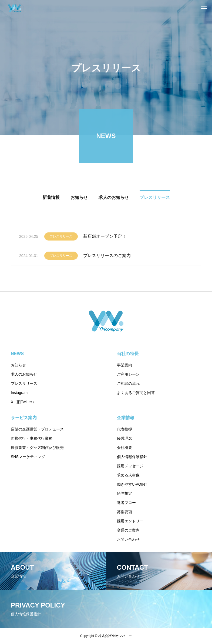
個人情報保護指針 (132, 457)
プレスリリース (61, 238)
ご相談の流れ (128, 383)
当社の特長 (128, 354)
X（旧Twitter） (23, 402)
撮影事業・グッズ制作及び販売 (37, 448)
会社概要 (124, 448)
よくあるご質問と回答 (136, 393)
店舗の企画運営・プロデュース (37, 429)
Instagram (19, 393)
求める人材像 (128, 475)
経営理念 (124, 438)
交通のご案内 (128, 530)
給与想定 (124, 493)
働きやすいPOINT (132, 484)
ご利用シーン (128, 374)
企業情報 (126, 418)
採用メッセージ (130, 466)
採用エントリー (130, 521)
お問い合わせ (128, 539)
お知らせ (18, 365)
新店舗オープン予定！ (105, 237)
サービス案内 (24, 418)
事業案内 (124, 365)
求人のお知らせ (24, 374)
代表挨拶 (124, 429)
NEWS (17, 354)
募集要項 (124, 512)
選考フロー (126, 503)
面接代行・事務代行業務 (32, 438)
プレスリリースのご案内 (107, 257)
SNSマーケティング (28, 457)
